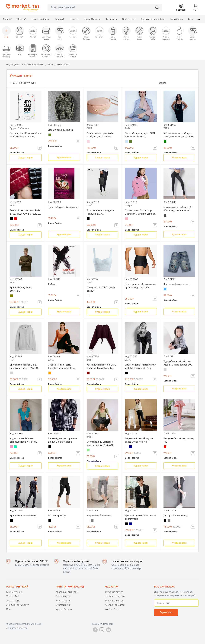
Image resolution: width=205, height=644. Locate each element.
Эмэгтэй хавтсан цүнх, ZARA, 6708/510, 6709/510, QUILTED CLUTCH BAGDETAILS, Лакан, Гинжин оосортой (25, 212)
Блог (191, 19)
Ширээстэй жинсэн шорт (177, 284)
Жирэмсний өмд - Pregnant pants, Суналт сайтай (139, 440)
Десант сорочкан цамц (61, 130)
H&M (12, 360)
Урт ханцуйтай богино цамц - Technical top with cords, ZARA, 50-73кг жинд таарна (102, 367)
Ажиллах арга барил (18, 605)
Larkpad (129, 206)
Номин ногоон (16, 447)
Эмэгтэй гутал (63, 596)
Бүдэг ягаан (12, 447)
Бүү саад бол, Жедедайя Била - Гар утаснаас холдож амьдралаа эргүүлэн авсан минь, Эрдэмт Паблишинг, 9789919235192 (26, 135)
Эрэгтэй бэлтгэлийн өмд (23, 516)
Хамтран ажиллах (115, 605)
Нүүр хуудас (12, 65)
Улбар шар (50, 373)
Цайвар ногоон (88, 450)
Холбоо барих (113, 609)
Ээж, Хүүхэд (129, 19)
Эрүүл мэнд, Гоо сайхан (153, 19)
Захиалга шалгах (114, 601)
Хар (12, 219)
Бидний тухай (14, 592)
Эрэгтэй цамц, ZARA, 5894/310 (21, 289)
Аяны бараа (177, 19)
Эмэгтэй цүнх (63, 605)
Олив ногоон (12, 296)
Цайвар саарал (12, 373)
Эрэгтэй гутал (63, 601)
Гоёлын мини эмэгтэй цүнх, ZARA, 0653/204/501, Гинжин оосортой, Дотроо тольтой (179, 135)
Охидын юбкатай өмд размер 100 (179, 440)
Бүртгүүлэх (166, 612)
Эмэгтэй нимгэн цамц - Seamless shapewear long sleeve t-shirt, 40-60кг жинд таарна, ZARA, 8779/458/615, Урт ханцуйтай (64, 367)
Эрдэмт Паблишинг (20, 128)
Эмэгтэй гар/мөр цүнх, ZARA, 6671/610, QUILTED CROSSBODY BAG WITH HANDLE (140, 135)
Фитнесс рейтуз (57, 516)
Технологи (111, 19)
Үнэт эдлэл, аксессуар (33, 65)
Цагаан (88, 296)
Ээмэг (50, 65)
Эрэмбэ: (163, 83)
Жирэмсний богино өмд (99, 516)
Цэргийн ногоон (50, 135)
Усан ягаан (88, 142)
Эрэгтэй (22, 19)
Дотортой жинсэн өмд (176, 516)
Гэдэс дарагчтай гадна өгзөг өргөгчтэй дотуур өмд (141, 286)
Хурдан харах (26, 158)
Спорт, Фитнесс (92, 19)
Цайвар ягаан (127, 219)
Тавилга (74, 19)
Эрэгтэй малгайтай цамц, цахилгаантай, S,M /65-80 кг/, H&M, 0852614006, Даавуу (24, 367)
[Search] (101, 7)
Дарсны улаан (88, 373)
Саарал (92, 521)
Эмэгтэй (8, 19)
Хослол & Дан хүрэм (67, 592)
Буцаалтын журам (115, 596)
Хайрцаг (53, 284)
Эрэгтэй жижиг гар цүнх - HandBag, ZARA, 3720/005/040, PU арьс (100, 212)
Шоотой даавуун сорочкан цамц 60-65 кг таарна (62, 440)
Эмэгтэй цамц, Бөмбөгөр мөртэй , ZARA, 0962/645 (100, 444)
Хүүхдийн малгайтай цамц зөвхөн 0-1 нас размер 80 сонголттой (178, 363)
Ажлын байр (13, 601)
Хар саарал (165, 216)
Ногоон (165, 142)
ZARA (89, 128)
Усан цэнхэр (127, 142)
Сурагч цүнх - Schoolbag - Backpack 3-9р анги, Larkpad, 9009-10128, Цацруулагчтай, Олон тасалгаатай (141, 212)
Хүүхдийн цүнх (64, 609)
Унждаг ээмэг (63, 65)
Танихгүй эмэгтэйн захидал (63, 207)
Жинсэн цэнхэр (165, 289)
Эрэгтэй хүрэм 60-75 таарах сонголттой (140, 517)
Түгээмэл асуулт (114, 592)
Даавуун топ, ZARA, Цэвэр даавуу (101, 289)
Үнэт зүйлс (13, 596)
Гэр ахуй (60, 19)
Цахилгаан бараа (41, 19)
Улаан (16, 219)
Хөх (131, 447)
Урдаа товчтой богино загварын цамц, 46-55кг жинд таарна (23, 440)
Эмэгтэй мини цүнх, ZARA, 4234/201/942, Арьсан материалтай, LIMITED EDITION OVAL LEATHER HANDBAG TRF (102, 135)
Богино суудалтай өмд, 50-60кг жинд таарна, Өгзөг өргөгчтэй (178, 209)
